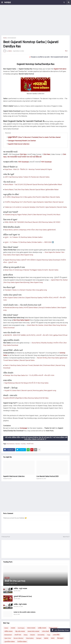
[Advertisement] (35, 20)
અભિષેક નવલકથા (8, 631)
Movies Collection (18, 638)
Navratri (18, 444)
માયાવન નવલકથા (31, 628)
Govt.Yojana (21, 628)
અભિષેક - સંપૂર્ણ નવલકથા (20, 589)
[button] (2, 2)
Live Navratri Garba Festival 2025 (47, 476)
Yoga (49, 635)
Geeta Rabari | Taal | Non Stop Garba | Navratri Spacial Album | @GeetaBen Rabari (32, 189)
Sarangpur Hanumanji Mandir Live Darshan (22, 141)
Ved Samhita (41, 635)
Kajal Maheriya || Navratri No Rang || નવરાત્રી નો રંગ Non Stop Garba (26, 383)
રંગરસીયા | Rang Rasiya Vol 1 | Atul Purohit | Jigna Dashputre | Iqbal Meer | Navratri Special (34, 202)
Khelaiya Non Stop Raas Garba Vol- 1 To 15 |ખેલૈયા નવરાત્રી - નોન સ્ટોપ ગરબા (29, 375)
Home (5, 38)
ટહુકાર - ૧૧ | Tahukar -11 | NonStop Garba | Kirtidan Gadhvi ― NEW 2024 (28, 242)
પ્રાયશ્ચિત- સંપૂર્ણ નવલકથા (20, 604)
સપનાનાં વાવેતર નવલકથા (33, 631)
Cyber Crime (8, 638)
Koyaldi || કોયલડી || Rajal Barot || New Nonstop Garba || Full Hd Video (26, 398)
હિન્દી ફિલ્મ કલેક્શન (22, 642)
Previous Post (6, 537)
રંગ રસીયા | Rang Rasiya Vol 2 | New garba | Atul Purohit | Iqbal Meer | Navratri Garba (32, 197)
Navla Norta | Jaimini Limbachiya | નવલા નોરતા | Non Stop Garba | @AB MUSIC (30, 230)
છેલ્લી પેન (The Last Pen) (15, 581)
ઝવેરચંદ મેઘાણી (45, 631)
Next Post (66, 537)
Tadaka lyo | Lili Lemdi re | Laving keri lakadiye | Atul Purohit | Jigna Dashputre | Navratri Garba (36, 207)
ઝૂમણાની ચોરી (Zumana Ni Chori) (23, 596)
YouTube (23, 444)
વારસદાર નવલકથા (53, 628)
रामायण (53, 638)
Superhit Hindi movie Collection (19, 144)
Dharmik (32, 635)
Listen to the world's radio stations (25, 612)
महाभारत (46, 638)
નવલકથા (13, 628)
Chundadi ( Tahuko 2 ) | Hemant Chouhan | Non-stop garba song (26, 290)
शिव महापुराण (60, 638)
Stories (6, 628)
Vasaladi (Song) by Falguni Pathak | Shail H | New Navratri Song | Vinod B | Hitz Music (32, 214)
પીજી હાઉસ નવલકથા (20, 631)
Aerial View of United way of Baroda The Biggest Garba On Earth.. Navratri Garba (31, 270)
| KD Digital (48, 169)
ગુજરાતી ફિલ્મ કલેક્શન (10, 642)
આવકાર (8, 2)
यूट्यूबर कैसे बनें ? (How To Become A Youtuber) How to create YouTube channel (34, 137)
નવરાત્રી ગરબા (30, 444)
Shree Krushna (30, 638)
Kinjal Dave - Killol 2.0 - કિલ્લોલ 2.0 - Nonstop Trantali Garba (24, 169)
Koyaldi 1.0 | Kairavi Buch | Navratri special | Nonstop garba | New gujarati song (30, 390)
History (26, 635)
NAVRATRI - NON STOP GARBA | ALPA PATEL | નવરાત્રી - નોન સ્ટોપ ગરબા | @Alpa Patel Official (36, 335)
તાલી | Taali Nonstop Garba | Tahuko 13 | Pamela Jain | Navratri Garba (27, 177)
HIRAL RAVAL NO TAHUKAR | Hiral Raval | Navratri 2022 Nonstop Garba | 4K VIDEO (32, 222)
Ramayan (39, 638)
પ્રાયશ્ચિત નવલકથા (42, 628)
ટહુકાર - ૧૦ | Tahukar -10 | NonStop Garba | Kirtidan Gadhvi (24, 237)
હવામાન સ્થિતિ (56, 635)
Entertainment (12, 38)
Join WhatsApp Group (60, 630)
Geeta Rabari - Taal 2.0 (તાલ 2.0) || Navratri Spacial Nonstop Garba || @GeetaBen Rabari (33, 184)
